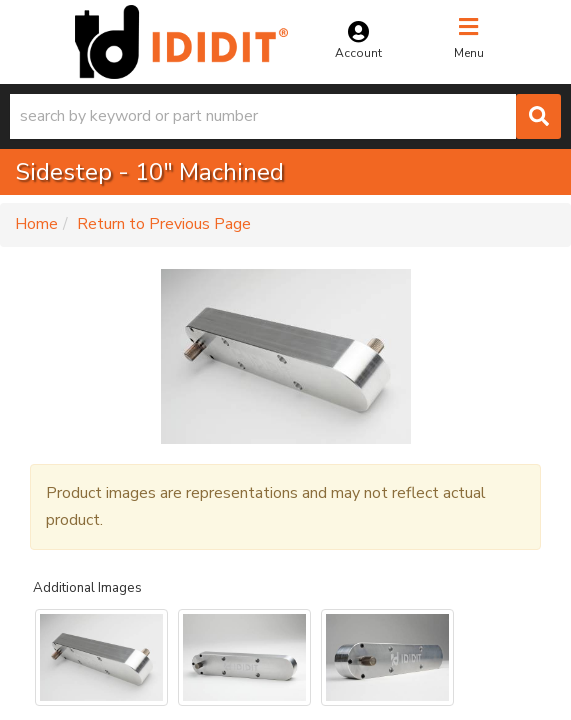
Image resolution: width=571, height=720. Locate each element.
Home (36, 224)
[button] (285, 116)
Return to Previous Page (164, 224)
